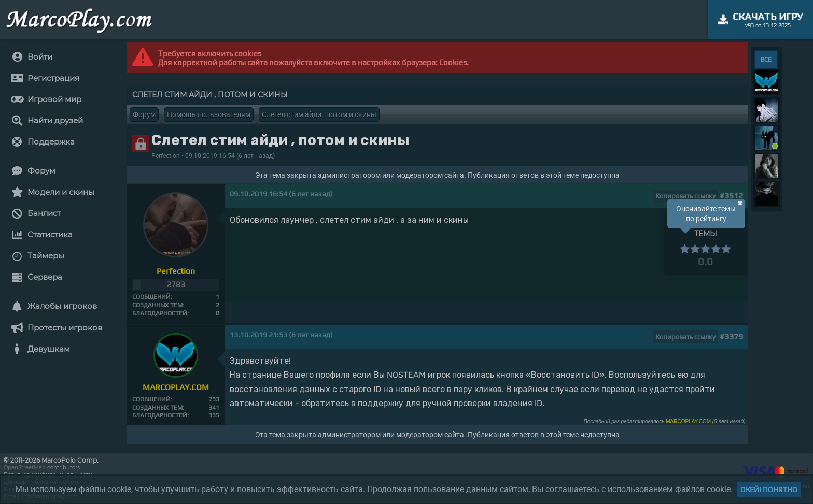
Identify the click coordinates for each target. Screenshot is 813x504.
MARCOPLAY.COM (688, 421)
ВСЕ (766, 60)
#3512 (731, 196)
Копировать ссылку (685, 196)
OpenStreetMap (25, 467)
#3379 (731, 336)
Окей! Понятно (769, 489)
